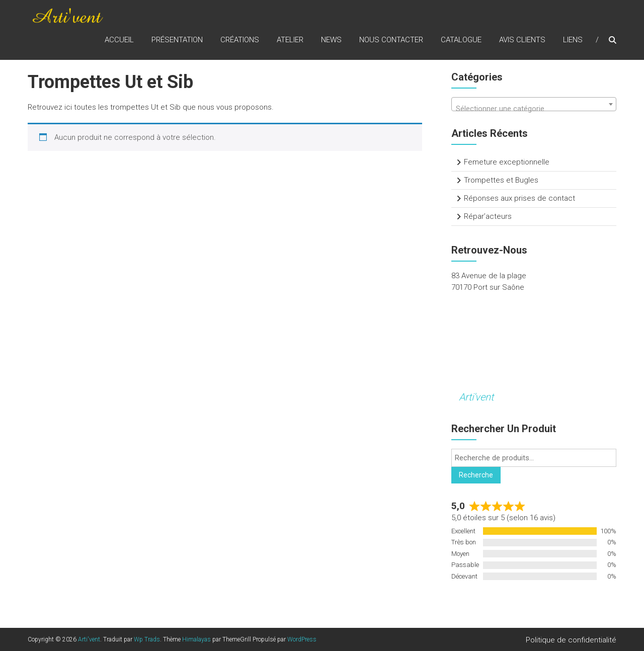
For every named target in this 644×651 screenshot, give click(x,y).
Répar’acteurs (488, 216)
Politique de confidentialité (571, 640)
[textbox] (534, 108)
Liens (573, 40)
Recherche (476, 475)
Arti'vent (476, 397)
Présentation (177, 40)
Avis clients (522, 40)
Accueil (119, 40)
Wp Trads (147, 639)
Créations (240, 40)
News (331, 40)
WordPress (302, 639)
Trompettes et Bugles (501, 180)
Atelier (290, 40)
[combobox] (534, 104)
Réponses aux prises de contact (519, 198)
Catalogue (461, 40)
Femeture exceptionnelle (507, 162)
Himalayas (196, 639)
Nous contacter (391, 40)
